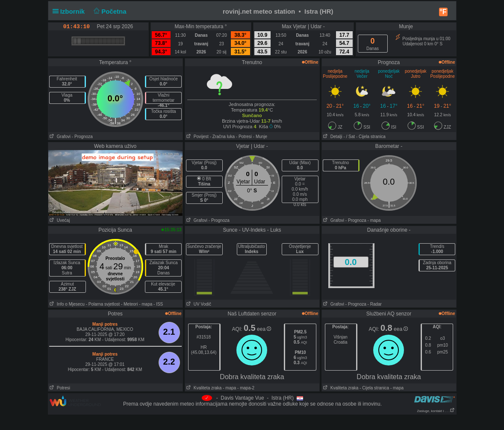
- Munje (260, 137)
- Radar (375, 304)
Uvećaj (59, 220)
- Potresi (244, 137)
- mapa (374, 220)
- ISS (158, 304)
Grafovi (60, 137)
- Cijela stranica (371, 137)
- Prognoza (82, 137)
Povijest (197, 137)
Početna (109, 11)
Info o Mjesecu (66, 304)
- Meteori (129, 304)
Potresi (59, 388)
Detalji (332, 137)
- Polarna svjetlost (103, 304)
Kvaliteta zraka (203, 388)
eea (264, 329)
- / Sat (349, 137)
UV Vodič (198, 304)
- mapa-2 (245, 388)
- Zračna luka (222, 137)
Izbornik (71, 11)
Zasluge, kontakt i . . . (436, 411)
